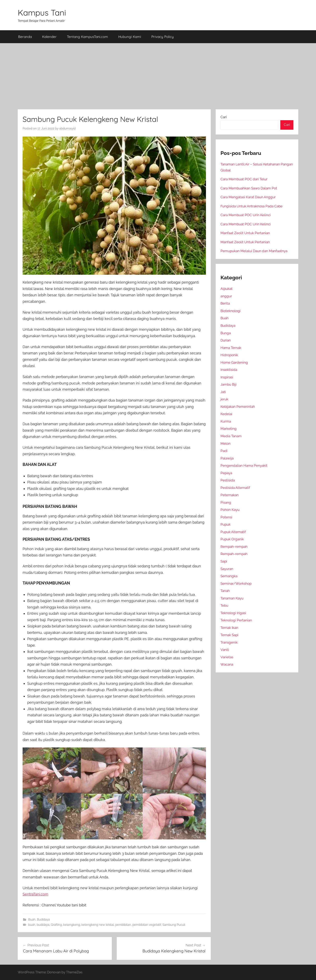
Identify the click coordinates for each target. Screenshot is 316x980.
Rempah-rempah (234, 547)
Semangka (229, 576)
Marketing (229, 429)
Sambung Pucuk (174, 925)
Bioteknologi (231, 311)
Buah (32, 919)
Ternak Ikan (229, 628)
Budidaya (43, 919)
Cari (224, 117)
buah (32, 925)
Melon (226, 444)
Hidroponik (229, 355)
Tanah (225, 591)
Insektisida (229, 370)
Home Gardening (234, 362)
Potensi (226, 517)
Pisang (226, 502)
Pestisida (228, 480)
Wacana (227, 664)
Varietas (227, 657)
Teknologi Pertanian (236, 620)
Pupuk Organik (232, 539)
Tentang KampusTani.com (87, 37)
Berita (225, 303)
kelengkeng (72, 925)
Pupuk (226, 524)
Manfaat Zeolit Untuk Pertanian (245, 233)
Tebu (224, 605)
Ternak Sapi (229, 635)
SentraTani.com (35, 894)
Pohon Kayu (230, 510)
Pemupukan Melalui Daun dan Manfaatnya (254, 251)
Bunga (226, 333)
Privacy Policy (163, 37)
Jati (223, 392)
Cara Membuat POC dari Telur (244, 179)
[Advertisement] (158, 76)
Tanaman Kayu (232, 598)
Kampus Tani (42, 13)
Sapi (224, 561)
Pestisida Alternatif (235, 488)
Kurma (226, 421)
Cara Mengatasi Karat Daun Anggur (248, 197)
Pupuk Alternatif (233, 532)
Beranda (25, 37)
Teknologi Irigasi (233, 613)
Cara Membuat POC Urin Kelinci (246, 215)
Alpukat (227, 289)
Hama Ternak (231, 348)
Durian (226, 340)
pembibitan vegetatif (147, 925)
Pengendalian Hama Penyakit (244, 465)
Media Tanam (231, 436)
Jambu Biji (229, 384)
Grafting (56, 925)
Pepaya (226, 473)
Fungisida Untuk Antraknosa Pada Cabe (252, 206)
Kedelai (226, 414)
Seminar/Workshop (236, 583)
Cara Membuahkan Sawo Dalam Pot (249, 188)
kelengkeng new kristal (98, 925)
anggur (226, 296)
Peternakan (230, 495)
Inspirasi (227, 377)
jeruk (224, 399)
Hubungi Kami (130, 37)
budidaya (43, 925)
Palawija (227, 458)
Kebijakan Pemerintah (238, 407)
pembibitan (123, 925)
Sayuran (227, 569)
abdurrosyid (67, 128)
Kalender (49, 37)
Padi (224, 451)
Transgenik (229, 642)
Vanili (225, 650)
